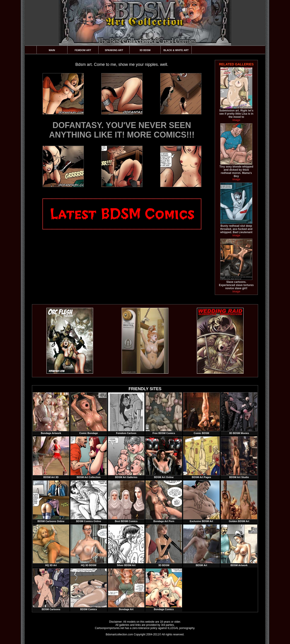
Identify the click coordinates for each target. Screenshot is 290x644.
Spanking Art (114, 50)
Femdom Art (83, 50)
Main (52, 50)
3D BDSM (145, 50)
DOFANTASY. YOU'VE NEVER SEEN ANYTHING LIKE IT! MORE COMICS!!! (122, 130)
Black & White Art (176, 50)
